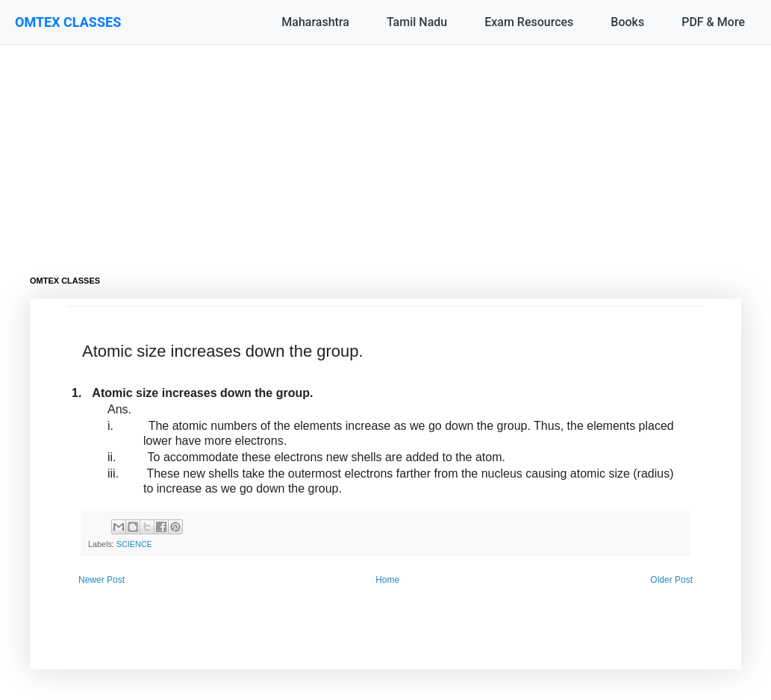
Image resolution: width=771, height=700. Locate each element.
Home (387, 580)
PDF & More (713, 22)
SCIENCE (134, 544)
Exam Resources (529, 22)
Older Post (671, 580)
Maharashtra (315, 22)
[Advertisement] (385, 149)
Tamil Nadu (417, 22)
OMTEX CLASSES (68, 22)
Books (627, 22)
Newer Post (102, 580)
